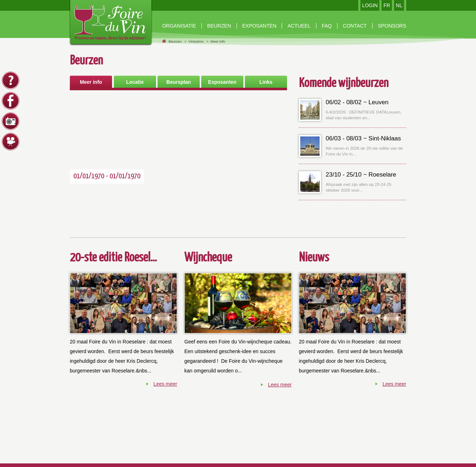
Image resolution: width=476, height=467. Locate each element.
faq (327, 26)
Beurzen (175, 41)
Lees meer (165, 384)
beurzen (219, 26)
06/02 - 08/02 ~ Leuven (357, 102)
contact (355, 26)
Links (266, 82)
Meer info (218, 41)
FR (387, 5)
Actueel (299, 26)
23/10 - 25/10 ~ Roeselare (361, 175)
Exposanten (222, 82)
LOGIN (370, 5)
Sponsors (392, 26)
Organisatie (179, 26)
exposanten (259, 26)
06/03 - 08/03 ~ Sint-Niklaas (363, 138)
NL (399, 5)
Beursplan (179, 82)
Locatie (135, 82)
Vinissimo (196, 41)
